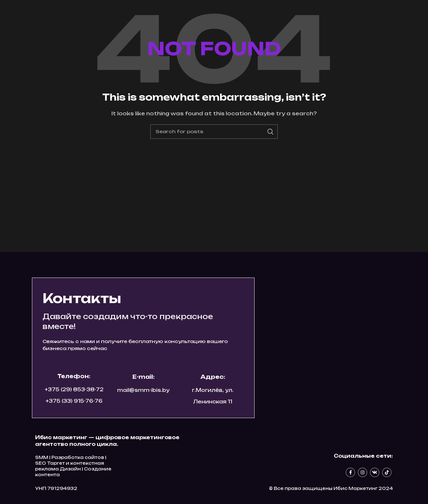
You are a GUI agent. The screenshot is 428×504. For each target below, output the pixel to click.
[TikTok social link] (387, 472)
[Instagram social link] (363, 472)
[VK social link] (375, 472)
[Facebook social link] (350, 472)
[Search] (214, 132)
